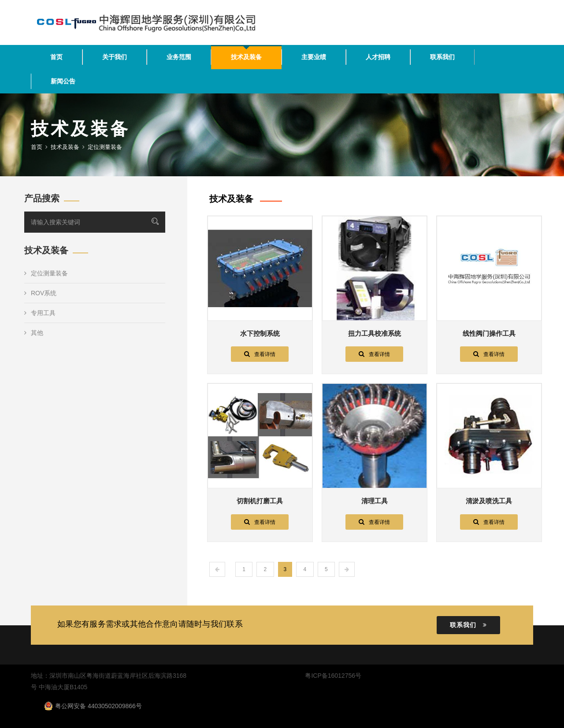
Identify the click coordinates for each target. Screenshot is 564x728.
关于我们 (115, 57)
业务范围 (179, 57)
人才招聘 (378, 57)
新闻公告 (63, 81)
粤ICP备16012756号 (333, 676)
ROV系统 (40, 293)
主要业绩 (314, 57)
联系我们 (442, 57)
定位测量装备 (46, 273)
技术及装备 (246, 57)
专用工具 (40, 313)
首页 (56, 57)
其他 (34, 333)
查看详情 (260, 354)
